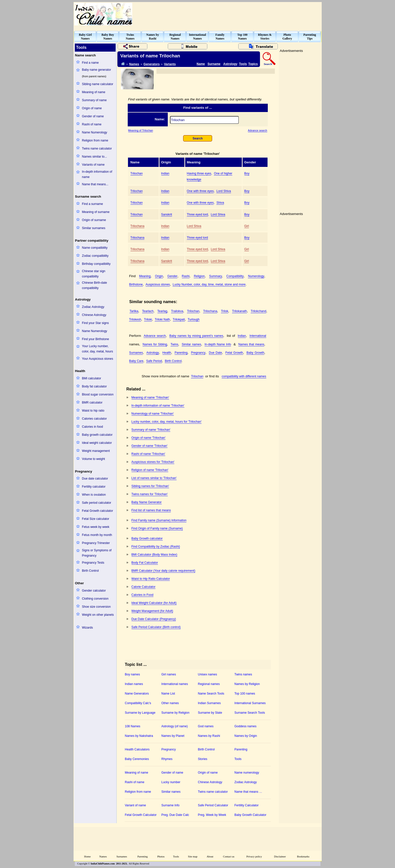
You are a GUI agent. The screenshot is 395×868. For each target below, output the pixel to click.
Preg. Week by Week (212, 815)
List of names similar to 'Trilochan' (154, 478)
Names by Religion (247, 684)
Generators (152, 64)
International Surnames (250, 703)
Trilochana (138, 226)
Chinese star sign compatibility (94, 274)
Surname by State (210, 713)
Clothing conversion (95, 599)
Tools (243, 64)
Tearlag (162, 311)
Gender (172, 276)
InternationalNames (197, 37)
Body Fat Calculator (145, 563)
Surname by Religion (175, 713)
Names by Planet (173, 736)
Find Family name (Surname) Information (159, 520)
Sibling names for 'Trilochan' (150, 486)
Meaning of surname (96, 212)
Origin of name (92, 108)
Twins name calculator (97, 149)
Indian (165, 173)
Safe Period (154, 361)
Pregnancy (198, 353)
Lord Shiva (224, 191)
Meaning (145, 276)
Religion (199, 276)
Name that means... (95, 184)
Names (134, 64)
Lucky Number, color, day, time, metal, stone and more (209, 284)
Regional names (209, 684)
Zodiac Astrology (93, 307)
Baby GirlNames (85, 37)
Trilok (225, 311)
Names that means (251, 344)
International (258, 336)
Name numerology (247, 773)
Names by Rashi (209, 736)
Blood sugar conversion (98, 394)
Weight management (96, 451)
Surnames (136, 353)
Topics (253, 64)
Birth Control (90, 571)
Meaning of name (94, 92)
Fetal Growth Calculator (141, 815)
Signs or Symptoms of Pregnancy (97, 553)
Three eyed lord (197, 214)
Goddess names (245, 726)
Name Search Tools (211, 694)
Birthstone (136, 284)
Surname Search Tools (250, 713)
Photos (161, 857)
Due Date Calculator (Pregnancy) (154, 619)
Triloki (148, 319)
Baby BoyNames (108, 37)
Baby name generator (96, 70)
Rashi (186, 276)
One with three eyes (200, 191)
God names (206, 726)
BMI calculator (91, 378)
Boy (247, 173)
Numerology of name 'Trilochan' (153, 414)
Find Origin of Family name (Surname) (157, 528)
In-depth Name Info (218, 344)
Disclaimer (280, 857)
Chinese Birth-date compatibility (94, 285)
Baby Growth (255, 353)
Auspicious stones (158, 284)
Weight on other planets (98, 615)
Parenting (181, 353)
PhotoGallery (287, 37)
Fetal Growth (234, 353)
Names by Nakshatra (139, 736)
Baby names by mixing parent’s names (196, 336)
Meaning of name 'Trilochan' (150, 397)
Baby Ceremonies (137, 759)
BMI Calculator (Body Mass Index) (154, 555)
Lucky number (171, 782)
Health (167, 353)
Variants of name (93, 165)
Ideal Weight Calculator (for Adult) (154, 603)
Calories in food (92, 427)
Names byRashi (153, 37)
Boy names (133, 674)
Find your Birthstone (95, 339)
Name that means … (248, 792)
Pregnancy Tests (93, 563)
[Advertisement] (229, 14)
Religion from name (95, 140)
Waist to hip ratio (93, 411)
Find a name (90, 63)
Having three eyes (199, 173)
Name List (168, 694)
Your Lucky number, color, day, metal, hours (97, 349)
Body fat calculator (94, 386)
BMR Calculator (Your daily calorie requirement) (163, 571)
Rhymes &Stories (265, 37)
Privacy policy (254, 857)
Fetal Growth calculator (97, 511)
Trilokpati (179, 319)
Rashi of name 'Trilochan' (148, 454)
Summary (216, 276)
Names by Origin (246, 736)
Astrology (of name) (175, 726)
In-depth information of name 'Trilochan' (158, 406)
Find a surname (92, 204)
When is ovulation (94, 495)
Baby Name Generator (147, 502)
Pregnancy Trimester (96, 543)
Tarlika (134, 311)
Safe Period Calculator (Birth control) (156, 627)
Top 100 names (245, 694)
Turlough (194, 319)
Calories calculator (94, 419)
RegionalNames (175, 37)
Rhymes (167, 759)
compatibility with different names (244, 376)
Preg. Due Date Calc (175, 815)
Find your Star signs (95, 323)
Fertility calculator (94, 487)
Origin (159, 276)
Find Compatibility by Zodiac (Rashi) (156, 547)
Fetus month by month (97, 535)
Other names (170, 703)
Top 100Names (242, 37)
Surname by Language (140, 713)
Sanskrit (167, 214)
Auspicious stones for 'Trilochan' (153, 462)
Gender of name (93, 116)
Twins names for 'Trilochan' (150, 494)
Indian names (134, 684)
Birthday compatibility (96, 264)
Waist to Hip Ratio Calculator (151, 579)
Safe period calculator (96, 503)
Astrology (230, 64)
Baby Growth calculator (147, 538)
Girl (247, 226)
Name (201, 64)
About (210, 857)
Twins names (243, 674)
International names (175, 684)
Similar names (191, 344)
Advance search (257, 130)
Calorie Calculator (143, 587)
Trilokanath (239, 311)
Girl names (169, 674)
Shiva (220, 203)
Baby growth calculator (97, 435)
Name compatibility (95, 248)
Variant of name (136, 805)
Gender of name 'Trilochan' (150, 446)
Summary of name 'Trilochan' (151, 430)
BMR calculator (92, 403)
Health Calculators (137, 749)
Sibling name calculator (97, 84)
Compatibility (235, 276)
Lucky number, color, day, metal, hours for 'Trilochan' (167, 422)
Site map (193, 857)
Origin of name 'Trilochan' (149, 438)
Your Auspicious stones (97, 359)
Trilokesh (135, 319)
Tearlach (148, 311)
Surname (214, 64)
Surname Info (171, 805)
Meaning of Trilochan (141, 130)
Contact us (229, 857)
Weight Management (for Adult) (152, 611)
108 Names (133, 726)
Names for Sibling (155, 344)
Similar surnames (94, 228)
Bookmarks (303, 857)
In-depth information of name (97, 174)
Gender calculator (94, 591)
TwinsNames (130, 37)
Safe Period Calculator (213, 805)
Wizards (87, 628)
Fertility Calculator (247, 805)
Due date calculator (95, 479)
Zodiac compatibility (95, 256)
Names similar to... (94, 157)
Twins (174, 344)
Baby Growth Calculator (251, 815)
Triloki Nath (162, 319)
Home (87, 857)
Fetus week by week (96, 527)
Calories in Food (142, 595)
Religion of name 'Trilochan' (150, 470)
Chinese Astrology (94, 315)
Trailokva (177, 311)
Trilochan (137, 173)
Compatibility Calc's (138, 703)
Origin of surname (94, 220)
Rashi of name (92, 124)
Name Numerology (94, 132)
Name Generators (137, 694)
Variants (170, 64)
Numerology (256, 276)
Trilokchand (258, 311)
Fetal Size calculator (95, 519)
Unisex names (208, 674)
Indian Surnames (209, 703)
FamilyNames (220, 37)
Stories (203, 759)
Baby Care (136, 361)
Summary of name (94, 100)
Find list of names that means (151, 510)
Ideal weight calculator (97, 443)
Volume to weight (93, 459)
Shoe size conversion (96, 607)
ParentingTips (310, 37)
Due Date (215, 353)
